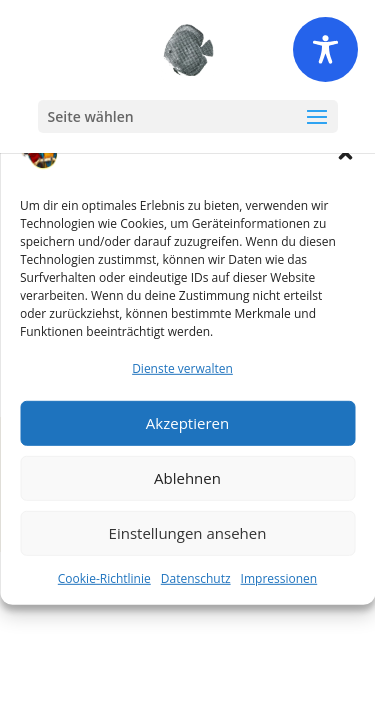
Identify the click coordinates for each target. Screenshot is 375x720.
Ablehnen (187, 478)
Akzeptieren (187, 423)
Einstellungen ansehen (188, 533)
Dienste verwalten (182, 368)
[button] (345, 153)
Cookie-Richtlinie (104, 577)
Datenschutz (196, 577)
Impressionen (279, 577)
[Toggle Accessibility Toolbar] (325, 49)
